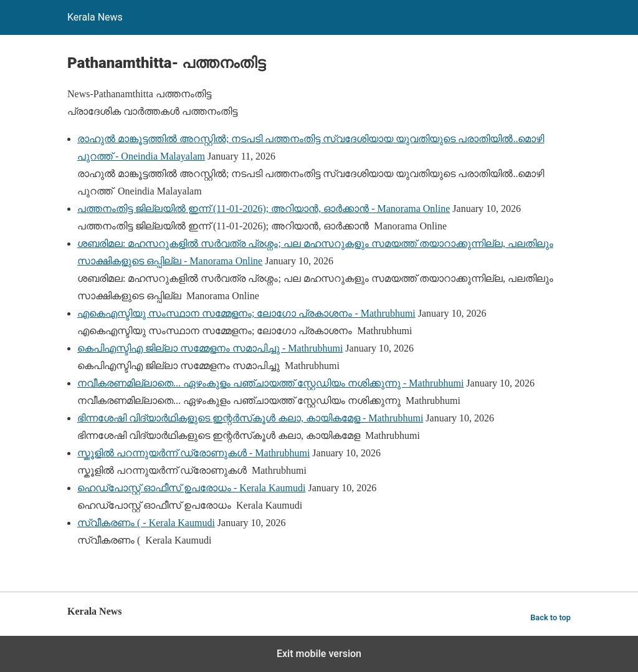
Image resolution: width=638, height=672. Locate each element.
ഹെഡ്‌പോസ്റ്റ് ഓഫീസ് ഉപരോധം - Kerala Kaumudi (192, 488)
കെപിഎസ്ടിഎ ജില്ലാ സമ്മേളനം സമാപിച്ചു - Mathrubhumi (210, 348)
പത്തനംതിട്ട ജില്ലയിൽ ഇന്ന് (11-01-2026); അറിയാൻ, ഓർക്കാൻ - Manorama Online (264, 209)
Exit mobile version (319, 654)
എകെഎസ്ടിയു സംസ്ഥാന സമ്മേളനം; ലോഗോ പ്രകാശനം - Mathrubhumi (246, 313)
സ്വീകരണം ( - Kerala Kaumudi (146, 523)
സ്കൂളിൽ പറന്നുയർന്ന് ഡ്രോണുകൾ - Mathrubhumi (193, 453)
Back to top (550, 617)
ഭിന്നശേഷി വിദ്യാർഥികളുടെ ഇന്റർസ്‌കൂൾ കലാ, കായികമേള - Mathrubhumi (250, 418)
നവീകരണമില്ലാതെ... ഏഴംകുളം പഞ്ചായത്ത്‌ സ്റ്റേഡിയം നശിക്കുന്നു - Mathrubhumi (270, 383)
